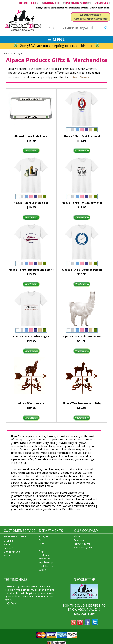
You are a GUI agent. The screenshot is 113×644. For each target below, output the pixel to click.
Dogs (42, 551)
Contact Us (9, 548)
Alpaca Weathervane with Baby (82, 403)
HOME (23, 3)
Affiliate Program (83, 548)
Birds (42, 540)
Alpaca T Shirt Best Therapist (82, 136)
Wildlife (43, 570)
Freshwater (45, 555)
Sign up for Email (12, 552)
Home (7, 53)
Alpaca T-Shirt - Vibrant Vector (82, 336)
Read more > (81, 77)
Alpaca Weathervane (31, 403)
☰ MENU (57, 39)
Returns (8, 544)
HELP (35, 3)
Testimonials (81, 540)
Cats (41, 548)
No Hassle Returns (91, 15)
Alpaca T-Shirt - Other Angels (31, 336)
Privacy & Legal (82, 544)
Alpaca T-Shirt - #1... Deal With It (82, 203)
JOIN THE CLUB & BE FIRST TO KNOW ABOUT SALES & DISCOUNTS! (84, 610)
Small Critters (46, 566)
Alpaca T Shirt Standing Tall (31, 203)
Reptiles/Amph (47, 562)
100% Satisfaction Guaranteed (91, 19)
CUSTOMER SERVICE (77, 3)
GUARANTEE (50, 3)
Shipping (8, 541)
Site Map (8, 556)
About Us (79, 537)
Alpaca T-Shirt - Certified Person (82, 270)
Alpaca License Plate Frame (31, 136)
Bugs (41, 544)
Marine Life (45, 559)
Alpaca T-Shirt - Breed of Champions (31, 270)
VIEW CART (102, 3)
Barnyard (19, 53)
